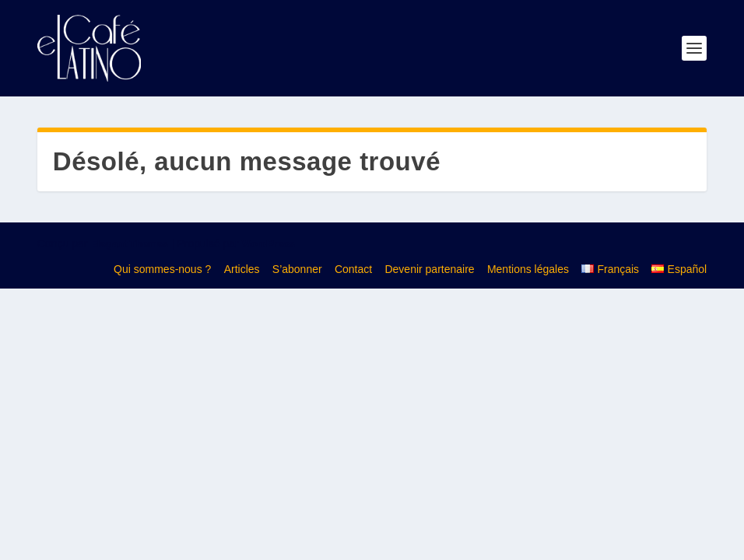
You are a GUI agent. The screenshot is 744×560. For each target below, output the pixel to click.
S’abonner (297, 269)
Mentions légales (528, 269)
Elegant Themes (129, 244)
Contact (353, 269)
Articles (242, 269)
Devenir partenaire (429, 269)
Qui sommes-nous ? (162, 269)
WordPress (268, 244)
